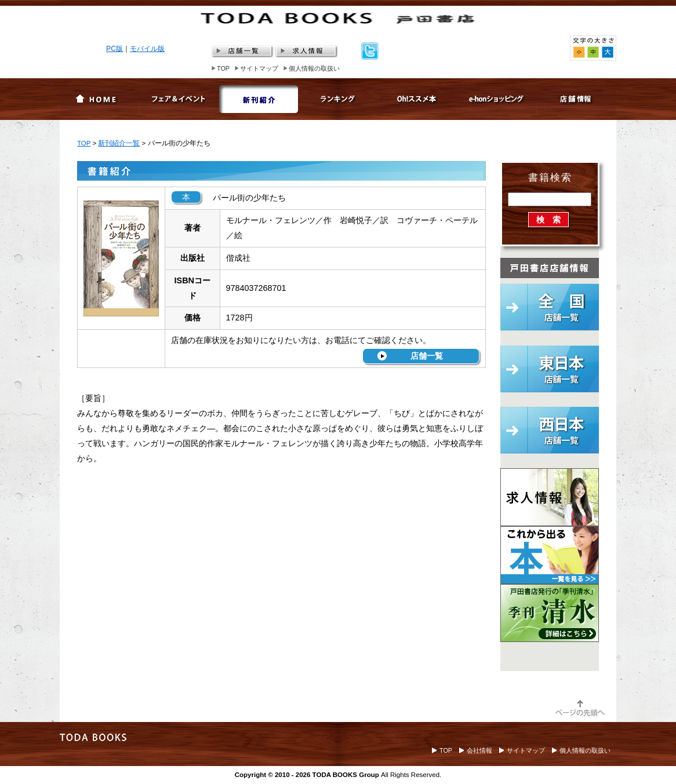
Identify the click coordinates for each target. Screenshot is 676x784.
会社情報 (479, 750)
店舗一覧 (427, 356)
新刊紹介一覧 (119, 143)
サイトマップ (259, 68)
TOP (223, 68)
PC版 (115, 49)
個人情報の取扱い (314, 68)
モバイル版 (147, 49)
